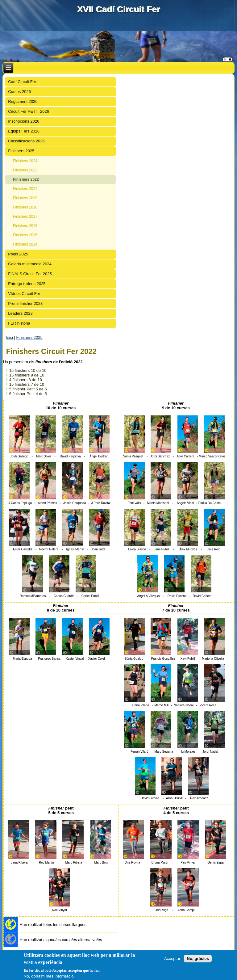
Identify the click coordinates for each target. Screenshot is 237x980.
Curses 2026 (19, 92)
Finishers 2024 (25, 161)
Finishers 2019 (25, 198)
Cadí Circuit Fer (22, 82)
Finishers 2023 (25, 170)
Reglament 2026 (23, 101)
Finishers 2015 (25, 235)
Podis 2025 (18, 254)
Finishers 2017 (25, 217)
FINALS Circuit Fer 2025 (30, 274)
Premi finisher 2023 (25, 303)
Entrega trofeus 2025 (27, 284)
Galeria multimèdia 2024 (30, 264)
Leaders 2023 (20, 313)
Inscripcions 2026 (24, 121)
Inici (9, 337)
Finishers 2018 (25, 207)
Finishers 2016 (25, 226)
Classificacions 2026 (26, 141)
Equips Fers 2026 (24, 131)
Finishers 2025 (21, 151)
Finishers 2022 (26, 179)
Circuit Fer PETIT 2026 (29, 111)
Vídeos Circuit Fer (24, 294)
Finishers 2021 (25, 189)
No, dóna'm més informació (49, 976)
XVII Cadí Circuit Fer (118, 9)
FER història (19, 323)
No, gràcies (198, 959)
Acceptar (172, 959)
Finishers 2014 (25, 244)
